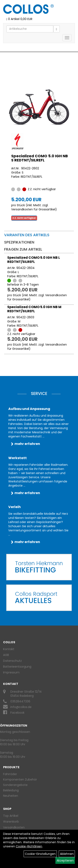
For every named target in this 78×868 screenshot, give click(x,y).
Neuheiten (11, 796)
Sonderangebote (15, 785)
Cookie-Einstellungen (40, 854)
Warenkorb (11, 822)
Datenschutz (12, 661)
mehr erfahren (27, 444)
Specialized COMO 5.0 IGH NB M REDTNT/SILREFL (34, 309)
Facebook (17, 713)
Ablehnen (67, 854)
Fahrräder (10, 774)
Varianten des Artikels (27, 235)
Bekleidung (11, 790)
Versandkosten (14, 827)
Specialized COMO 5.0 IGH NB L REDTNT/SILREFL (34, 260)
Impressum (11, 672)
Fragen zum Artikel (23, 249)
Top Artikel (11, 816)
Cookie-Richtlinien (29, 846)
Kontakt (9, 649)
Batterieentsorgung (17, 667)
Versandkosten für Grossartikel (33, 209)
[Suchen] (57, 29)
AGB (6, 655)
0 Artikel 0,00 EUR (19, 19)
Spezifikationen (19, 242)
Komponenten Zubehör (20, 779)
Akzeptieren (65, 861)
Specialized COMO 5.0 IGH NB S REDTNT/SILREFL (40, 158)
